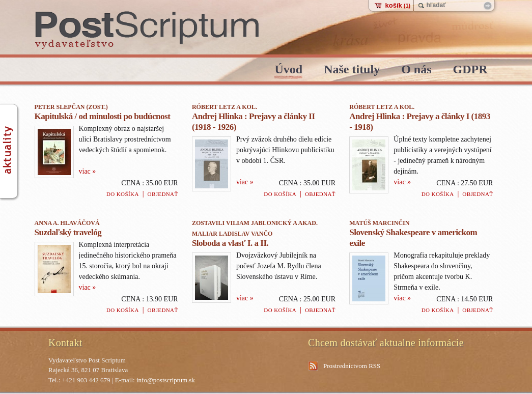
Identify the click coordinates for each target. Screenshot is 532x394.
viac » (88, 171)
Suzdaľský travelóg (68, 232)
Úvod (288, 70)
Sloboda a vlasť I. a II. (230, 243)
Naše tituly (352, 70)
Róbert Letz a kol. (225, 107)
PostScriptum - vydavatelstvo (147, 30)
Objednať (163, 194)
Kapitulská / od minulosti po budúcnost (103, 116)
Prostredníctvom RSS (352, 366)
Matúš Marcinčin (379, 223)
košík (398, 5)
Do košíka (123, 194)
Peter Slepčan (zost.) (71, 107)
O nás (416, 70)
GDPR (470, 70)
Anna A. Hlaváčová (67, 223)
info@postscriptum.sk (166, 380)
